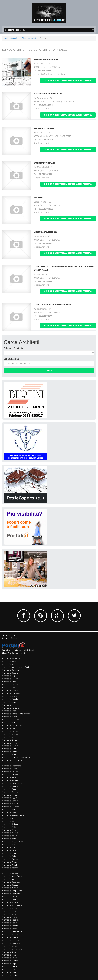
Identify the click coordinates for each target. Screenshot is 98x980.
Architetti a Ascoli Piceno (12, 876)
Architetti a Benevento (11, 882)
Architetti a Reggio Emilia (12, 949)
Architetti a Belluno (10, 775)
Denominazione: (12, 359)
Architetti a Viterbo (10, 975)
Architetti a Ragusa (10, 946)
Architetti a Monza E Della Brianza (16, 714)
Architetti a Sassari (10, 955)
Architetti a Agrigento (11, 658)
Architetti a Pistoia (10, 836)
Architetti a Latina (9, 914)
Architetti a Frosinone (11, 693)
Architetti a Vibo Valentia (12, 760)
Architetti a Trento (10, 752)
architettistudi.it (9, 635)
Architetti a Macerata (11, 920)
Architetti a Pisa (9, 728)
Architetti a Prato (9, 839)
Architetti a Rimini (9, 844)
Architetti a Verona (10, 972)
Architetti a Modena (10, 926)
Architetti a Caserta (10, 679)
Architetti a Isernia (10, 911)
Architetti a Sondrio (10, 746)
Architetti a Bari (9, 879)
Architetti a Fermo (9, 795)
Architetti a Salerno (10, 847)
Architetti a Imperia (10, 804)
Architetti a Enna (9, 687)
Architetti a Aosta (9, 661)
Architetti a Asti (8, 664)
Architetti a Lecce (9, 702)
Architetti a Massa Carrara (13, 815)
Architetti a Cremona (11, 685)
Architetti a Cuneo (9, 899)
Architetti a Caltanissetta (12, 783)
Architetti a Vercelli (10, 865)
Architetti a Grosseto (11, 696)
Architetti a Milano (10, 818)
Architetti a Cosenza (10, 897)
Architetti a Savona (10, 743)
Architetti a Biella (9, 777)
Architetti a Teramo (10, 961)
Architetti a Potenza (10, 731)
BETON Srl (38, 197)
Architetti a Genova (10, 801)
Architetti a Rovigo (10, 740)
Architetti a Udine (9, 755)
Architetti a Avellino (10, 772)
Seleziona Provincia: (14, 348)
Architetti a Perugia (10, 937)
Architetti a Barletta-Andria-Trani (15, 667)
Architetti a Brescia (10, 780)
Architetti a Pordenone (11, 943)
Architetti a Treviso (10, 859)
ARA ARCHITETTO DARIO (44, 128)
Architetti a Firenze (10, 690)
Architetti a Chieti (9, 682)
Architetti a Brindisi (10, 888)
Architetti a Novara (10, 929)
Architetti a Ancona (10, 873)
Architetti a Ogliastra (11, 824)
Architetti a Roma (9, 952)
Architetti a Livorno (10, 917)
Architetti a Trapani (10, 964)
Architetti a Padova (10, 827)
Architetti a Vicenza (10, 868)
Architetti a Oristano (10, 720)
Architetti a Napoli (9, 821)
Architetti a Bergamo (11, 670)
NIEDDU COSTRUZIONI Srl (45, 232)
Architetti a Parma (10, 722)
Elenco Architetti (29, 38)
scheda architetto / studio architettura (68, 80)
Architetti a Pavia (9, 830)
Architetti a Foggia (10, 798)
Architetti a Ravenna (10, 734)
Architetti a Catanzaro (11, 894)
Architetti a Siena (9, 850)
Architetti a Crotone (10, 792)
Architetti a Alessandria (12, 766)
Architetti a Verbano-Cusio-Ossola (16, 757)
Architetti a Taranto (10, 853)
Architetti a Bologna (10, 885)
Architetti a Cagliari (10, 676)
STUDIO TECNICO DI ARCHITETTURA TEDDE (52, 305)
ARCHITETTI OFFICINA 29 (44, 163)
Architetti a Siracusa (10, 958)
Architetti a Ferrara (10, 902)
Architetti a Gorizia (10, 908)
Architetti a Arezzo (10, 769)
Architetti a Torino (9, 856)
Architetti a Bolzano (10, 673)
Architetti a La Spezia (11, 807)
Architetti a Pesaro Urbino (13, 725)
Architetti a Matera (10, 923)
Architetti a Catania (10, 786)
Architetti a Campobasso (12, 891)
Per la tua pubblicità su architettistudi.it (18, 650)
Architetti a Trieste (10, 967)
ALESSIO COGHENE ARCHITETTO (48, 94)
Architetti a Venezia (10, 969)
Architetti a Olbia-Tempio (12, 932)
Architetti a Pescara (10, 833)
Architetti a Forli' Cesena (12, 905)
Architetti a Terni (9, 749)
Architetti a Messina (10, 711)
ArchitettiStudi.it (11, 38)
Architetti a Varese (10, 862)
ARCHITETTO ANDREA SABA (46, 59)
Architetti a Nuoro (9, 717)
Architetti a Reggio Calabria (13, 842)
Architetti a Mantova (10, 708)
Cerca (49, 371)
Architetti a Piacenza (11, 940)
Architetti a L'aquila (10, 699)
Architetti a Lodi (9, 705)
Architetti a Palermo (10, 934)
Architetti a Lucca (9, 812)
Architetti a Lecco (9, 809)
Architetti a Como (9, 789)
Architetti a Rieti (9, 737)
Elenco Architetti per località (14, 653)
